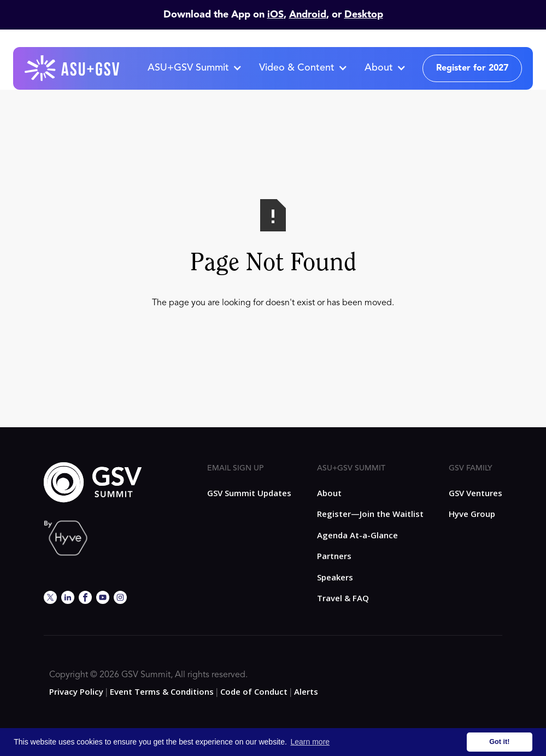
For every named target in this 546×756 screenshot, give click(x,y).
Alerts (306, 691)
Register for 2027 (472, 68)
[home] (73, 68)
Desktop (364, 15)
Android (308, 15)
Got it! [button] (499, 742)
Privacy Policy (76, 691)
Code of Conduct (254, 691)
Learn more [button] (310, 742)
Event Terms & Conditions (162, 691)
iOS (275, 15)
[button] (194, 68)
